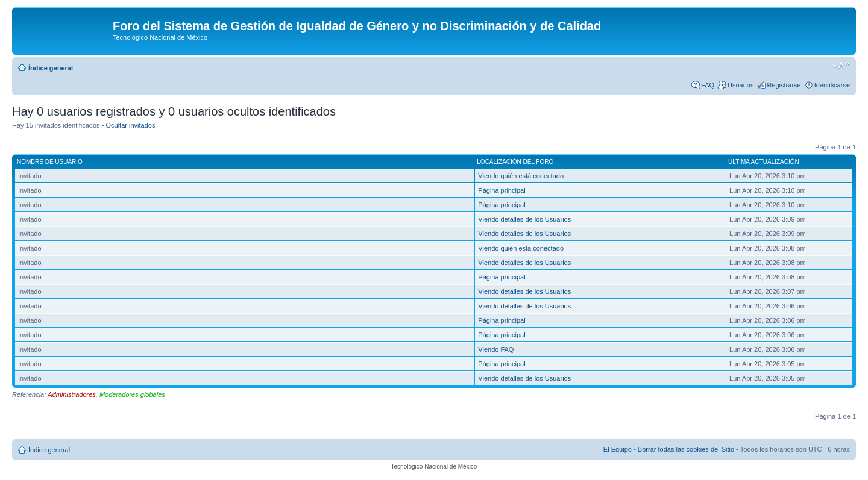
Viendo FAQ (496, 349)
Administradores (71, 394)
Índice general (51, 68)
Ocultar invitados (131, 125)
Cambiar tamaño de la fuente (841, 66)
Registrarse (784, 85)
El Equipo (618, 449)
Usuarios (741, 85)
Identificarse (832, 85)
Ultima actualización (764, 162)
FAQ (708, 85)
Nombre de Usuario (50, 162)
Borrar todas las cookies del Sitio (686, 449)
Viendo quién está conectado (521, 176)
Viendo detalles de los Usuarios (524, 219)
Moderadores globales (132, 394)
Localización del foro (515, 162)
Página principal (502, 190)
